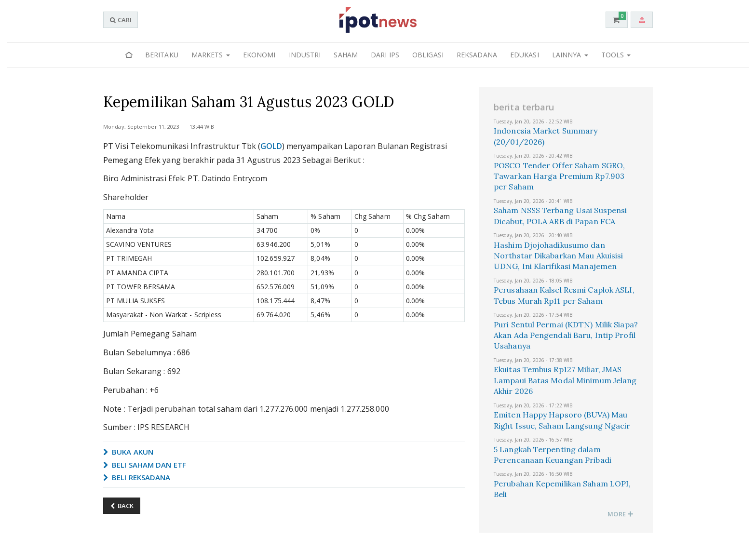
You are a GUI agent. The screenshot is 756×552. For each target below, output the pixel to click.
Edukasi (525, 55)
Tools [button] (616, 55)
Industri (305, 55)
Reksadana (477, 55)
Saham (346, 55)
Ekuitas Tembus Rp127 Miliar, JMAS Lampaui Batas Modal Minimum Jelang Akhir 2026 (565, 380)
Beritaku (162, 55)
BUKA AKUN (128, 452)
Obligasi (428, 55)
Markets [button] (211, 55)
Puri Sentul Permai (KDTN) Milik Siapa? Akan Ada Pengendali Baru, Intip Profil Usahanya (566, 335)
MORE (621, 514)
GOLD (271, 146)
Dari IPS (385, 55)
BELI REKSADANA (137, 477)
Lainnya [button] (570, 55)
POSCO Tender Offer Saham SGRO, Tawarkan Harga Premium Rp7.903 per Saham (559, 176)
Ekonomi (259, 55)
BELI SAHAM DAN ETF (145, 465)
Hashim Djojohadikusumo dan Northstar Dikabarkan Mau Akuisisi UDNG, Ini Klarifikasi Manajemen (558, 256)
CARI (121, 20)
